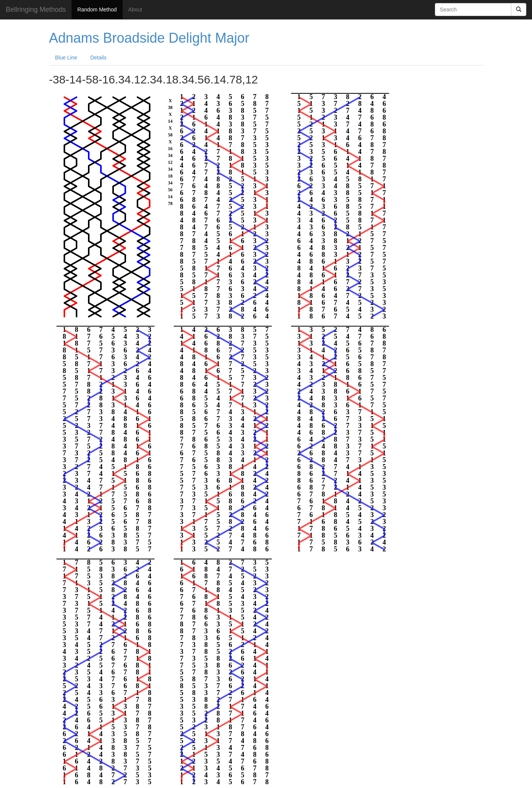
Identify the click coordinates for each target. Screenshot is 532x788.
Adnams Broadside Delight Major (149, 38)
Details (98, 58)
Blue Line (66, 58)
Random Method (97, 10)
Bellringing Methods (36, 10)
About (135, 10)
